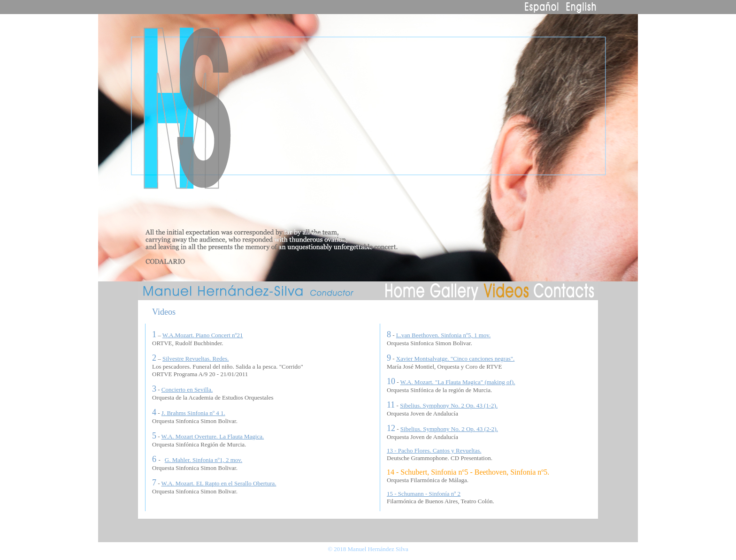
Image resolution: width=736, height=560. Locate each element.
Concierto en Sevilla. (187, 390)
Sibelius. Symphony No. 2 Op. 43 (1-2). (449, 405)
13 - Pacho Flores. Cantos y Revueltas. (434, 450)
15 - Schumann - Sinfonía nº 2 (424, 494)
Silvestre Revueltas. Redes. (196, 359)
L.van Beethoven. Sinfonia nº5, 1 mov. (443, 335)
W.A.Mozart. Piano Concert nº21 (203, 335)
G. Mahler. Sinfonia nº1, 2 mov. (203, 460)
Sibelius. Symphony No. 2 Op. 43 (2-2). (449, 429)
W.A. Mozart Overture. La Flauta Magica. (213, 436)
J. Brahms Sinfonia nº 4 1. (193, 413)
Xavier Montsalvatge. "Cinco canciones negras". (455, 359)
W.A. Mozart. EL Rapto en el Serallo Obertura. (219, 483)
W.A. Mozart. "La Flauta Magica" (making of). (458, 382)
